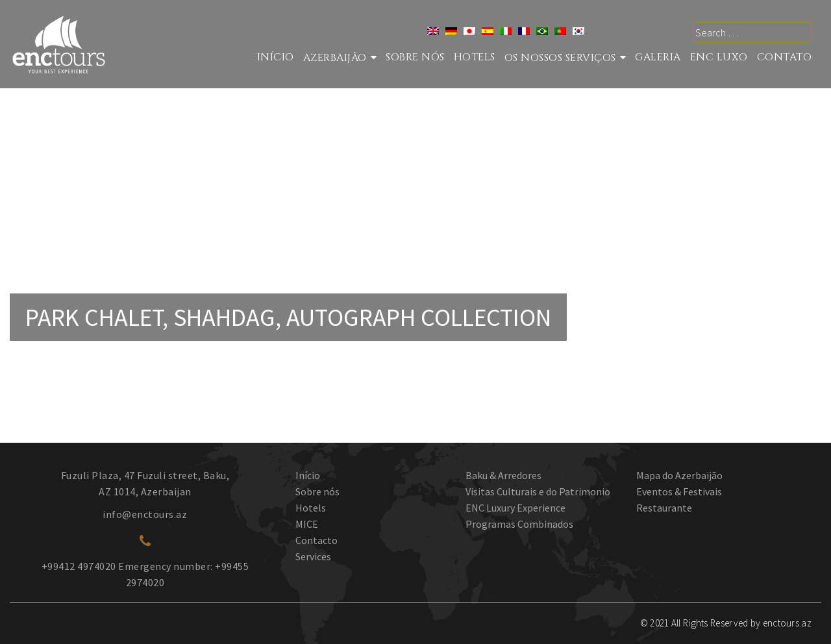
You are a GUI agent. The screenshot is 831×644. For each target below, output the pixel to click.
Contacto (316, 540)
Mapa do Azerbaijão (679, 475)
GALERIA (658, 57)
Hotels (475, 57)
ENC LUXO (719, 57)
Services (313, 556)
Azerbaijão (335, 58)
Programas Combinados (519, 524)
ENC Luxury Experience (515, 508)
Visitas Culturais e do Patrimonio (538, 491)
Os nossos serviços (560, 58)
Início (276, 57)
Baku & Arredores (503, 475)
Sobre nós (415, 57)
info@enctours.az (145, 514)
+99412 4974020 (79, 566)
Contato (785, 57)
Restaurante (664, 508)
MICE (307, 524)
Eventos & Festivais (679, 491)
